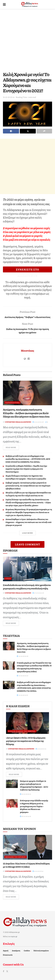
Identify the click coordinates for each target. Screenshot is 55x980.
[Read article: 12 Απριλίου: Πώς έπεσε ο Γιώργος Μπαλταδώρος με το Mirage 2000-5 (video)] (27, 847)
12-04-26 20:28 (38, 422)
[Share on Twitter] (28, 131)
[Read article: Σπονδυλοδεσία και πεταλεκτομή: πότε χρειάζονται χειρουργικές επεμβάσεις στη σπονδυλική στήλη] (27, 569)
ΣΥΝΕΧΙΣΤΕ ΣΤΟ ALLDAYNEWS (27, 270)
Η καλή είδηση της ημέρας (22, 731)
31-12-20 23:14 (9, 97)
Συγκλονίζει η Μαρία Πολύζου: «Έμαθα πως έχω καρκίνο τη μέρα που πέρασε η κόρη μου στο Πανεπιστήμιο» (26, 469)
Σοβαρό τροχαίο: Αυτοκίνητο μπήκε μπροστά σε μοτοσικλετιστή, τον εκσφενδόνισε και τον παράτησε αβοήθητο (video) (28, 486)
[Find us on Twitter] (7, 971)
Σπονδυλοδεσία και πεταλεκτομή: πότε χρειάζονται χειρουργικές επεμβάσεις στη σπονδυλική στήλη (27, 587)
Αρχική (6, 951)
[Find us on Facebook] (4, 971)
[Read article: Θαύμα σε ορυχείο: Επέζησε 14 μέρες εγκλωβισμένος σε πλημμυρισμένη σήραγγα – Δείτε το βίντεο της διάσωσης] (12, 784)
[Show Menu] (4, 4)
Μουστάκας (27, 351)
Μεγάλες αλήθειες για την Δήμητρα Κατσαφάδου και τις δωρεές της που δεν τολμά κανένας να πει (28, 494)
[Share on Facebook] (11, 131)
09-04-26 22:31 (25, 794)
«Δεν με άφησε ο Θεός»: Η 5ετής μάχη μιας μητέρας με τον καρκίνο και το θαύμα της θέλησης (26, 741)
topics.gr (14, 936)
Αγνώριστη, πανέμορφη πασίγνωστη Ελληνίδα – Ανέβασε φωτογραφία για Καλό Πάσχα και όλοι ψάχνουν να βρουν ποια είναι (26, 413)
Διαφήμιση (16, 951)
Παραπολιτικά (12, 403)
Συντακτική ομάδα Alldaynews (18, 422)
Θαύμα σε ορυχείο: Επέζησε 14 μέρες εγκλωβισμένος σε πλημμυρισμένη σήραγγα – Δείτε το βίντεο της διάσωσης (34, 785)
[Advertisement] (27, 39)
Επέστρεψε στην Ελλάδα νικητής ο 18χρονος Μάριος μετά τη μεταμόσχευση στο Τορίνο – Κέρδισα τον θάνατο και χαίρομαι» (34, 806)
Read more (12, 447)
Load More (27, 533)
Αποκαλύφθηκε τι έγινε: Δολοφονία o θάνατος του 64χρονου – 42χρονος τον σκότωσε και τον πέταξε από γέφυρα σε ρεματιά (29, 522)
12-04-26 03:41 (38, 871)
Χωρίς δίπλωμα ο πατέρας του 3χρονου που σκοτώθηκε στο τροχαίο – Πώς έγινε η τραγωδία (26, 477)
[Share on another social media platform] (44, 131)
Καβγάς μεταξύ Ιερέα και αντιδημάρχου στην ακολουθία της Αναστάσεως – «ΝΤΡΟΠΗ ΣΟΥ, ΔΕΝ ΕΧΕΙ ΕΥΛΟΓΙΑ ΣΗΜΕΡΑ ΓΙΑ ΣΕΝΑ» (28, 459)
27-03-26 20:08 (38, 593)
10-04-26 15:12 (41, 749)
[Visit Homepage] (30, 4)
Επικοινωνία (8, 955)
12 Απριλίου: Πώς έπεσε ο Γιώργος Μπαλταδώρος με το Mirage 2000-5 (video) (26, 865)
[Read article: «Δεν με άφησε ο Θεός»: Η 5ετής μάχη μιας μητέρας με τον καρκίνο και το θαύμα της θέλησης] (27, 723)
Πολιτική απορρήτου (41, 951)
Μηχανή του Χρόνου (16, 857)
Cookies (27, 951)
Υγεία (8, 578)
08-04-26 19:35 (25, 816)
